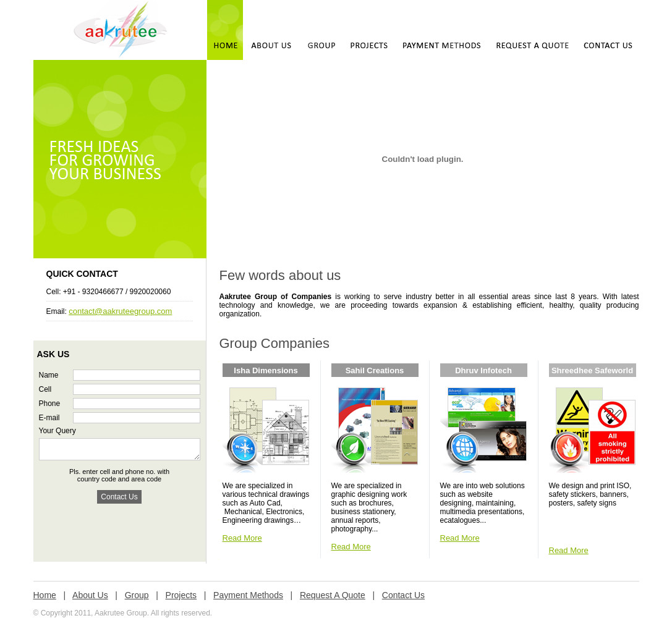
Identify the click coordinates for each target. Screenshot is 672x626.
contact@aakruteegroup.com (120, 311)
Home (45, 595)
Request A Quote (333, 595)
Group (137, 595)
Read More (242, 538)
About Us (90, 595)
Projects (181, 595)
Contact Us (403, 595)
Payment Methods (248, 595)
